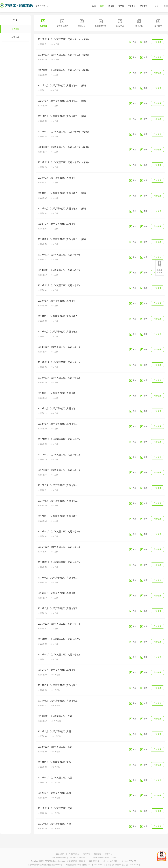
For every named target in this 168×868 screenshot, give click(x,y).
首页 (94, 6)
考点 (134, 42)
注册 (166, 6)
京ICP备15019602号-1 (78, 858)
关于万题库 (60, 854)
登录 (157, 6)
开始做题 (158, 42)
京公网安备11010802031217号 (104, 858)
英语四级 (11, 29)
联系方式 (97, 854)
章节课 (121, 6)
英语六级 (15, 37)
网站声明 (87, 854)
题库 (102, 6)
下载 (145, 42)
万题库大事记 (74, 854)
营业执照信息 (94, 861)
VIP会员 (132, 6)
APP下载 (144, 6)
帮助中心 (109, 854)
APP (160, 264)
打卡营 (111, 6)
